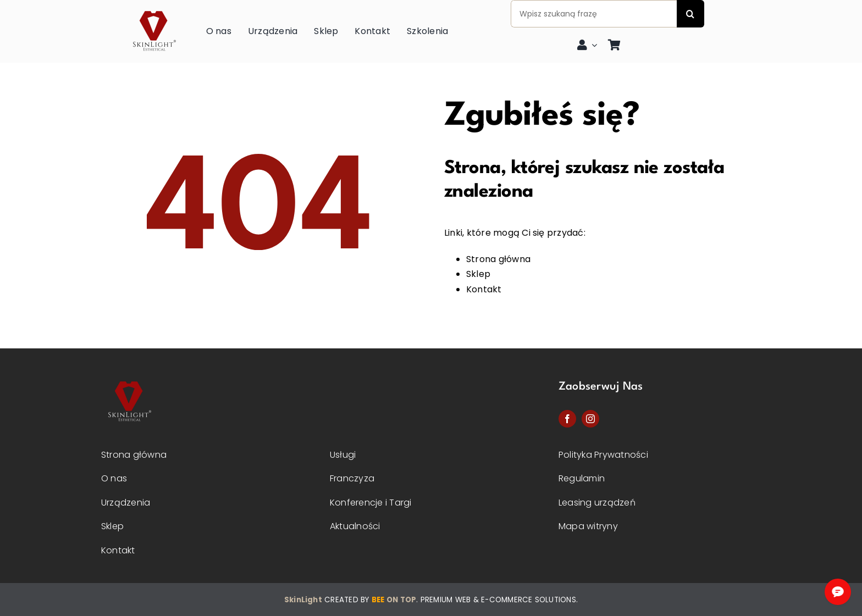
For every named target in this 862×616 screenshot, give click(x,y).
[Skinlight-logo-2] (129, 378)
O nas (114, 478)
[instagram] (590, 419)
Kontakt (484, 289)
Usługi (343, 455)
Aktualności (355, 526)
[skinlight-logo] (153, 8)
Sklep (478, 274)
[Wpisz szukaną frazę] (594, 14)
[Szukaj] (690, 14)
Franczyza (352, 478)
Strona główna (498, 259)
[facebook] (567, 419)
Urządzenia (126, 503)
